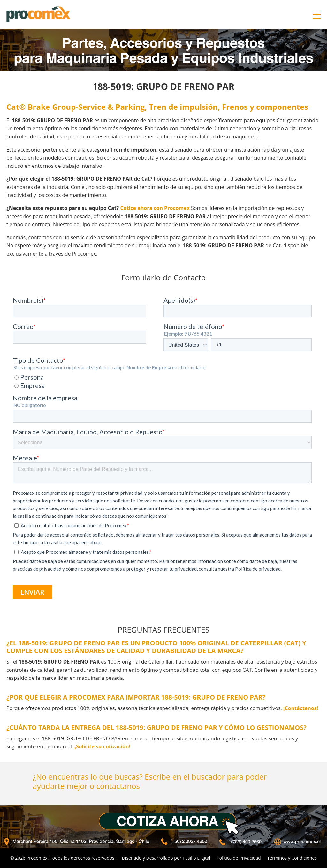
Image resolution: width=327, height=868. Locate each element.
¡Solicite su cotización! (102, 746)
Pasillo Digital (197, 858)
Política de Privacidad (239, 858)
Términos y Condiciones (292, 858)
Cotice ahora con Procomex (155, 208)
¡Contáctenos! (301, 708)
